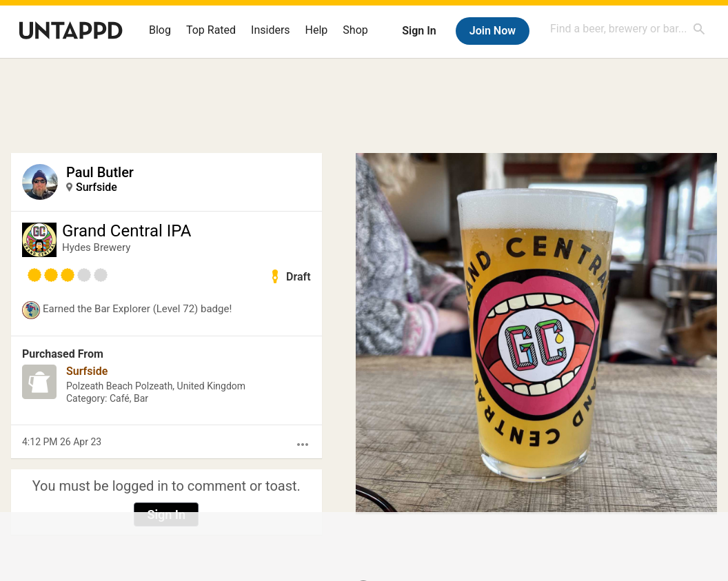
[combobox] (628, 29)
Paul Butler (100, 172)
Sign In (419, 31)
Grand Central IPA (127, 231)
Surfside (97, 187)
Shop (355, 30)
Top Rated (211, 30)
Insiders (271, 30)
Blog (160, 30)
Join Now (493, 31)
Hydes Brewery (96, 247)
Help (317, 30)
